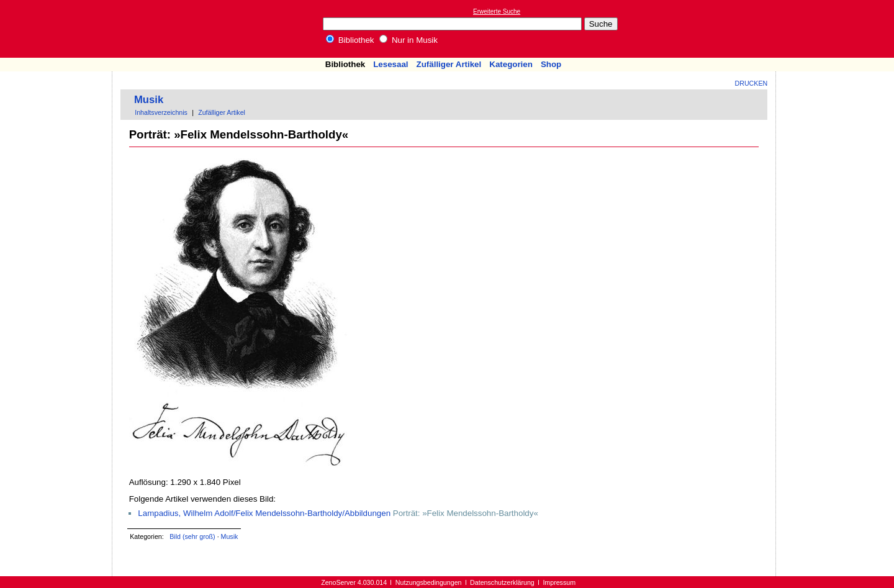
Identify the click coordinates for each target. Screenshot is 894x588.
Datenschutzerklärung (502, 582)
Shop (551, 64)
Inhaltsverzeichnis (161, 112)
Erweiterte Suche (497, 11)
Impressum (559, 582)
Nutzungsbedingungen (429, 582)
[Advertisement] (837, 29)
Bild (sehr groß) (192, 536)
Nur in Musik (409, 40)
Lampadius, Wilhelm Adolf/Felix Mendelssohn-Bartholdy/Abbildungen (264, 513)
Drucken (752, 83)
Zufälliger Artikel (449, 64)
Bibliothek (350, 40)
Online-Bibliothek (59, 29)
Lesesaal (391, 64)
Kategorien (511, 64)
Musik (149, 100)
